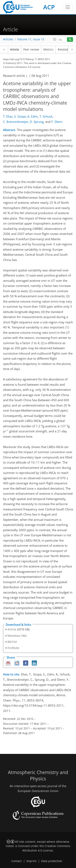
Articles (8, 39)
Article (15, 50)
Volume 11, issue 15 (31, 39)
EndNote (13, 648)
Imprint (31, 861)
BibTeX (12, 642)
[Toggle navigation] (68, 7)
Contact (17, 861)
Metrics (48, 50)
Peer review (31, 50)
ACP (49, 7)
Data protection (52, 861)
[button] (55, 39)
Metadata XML (17, 636)
